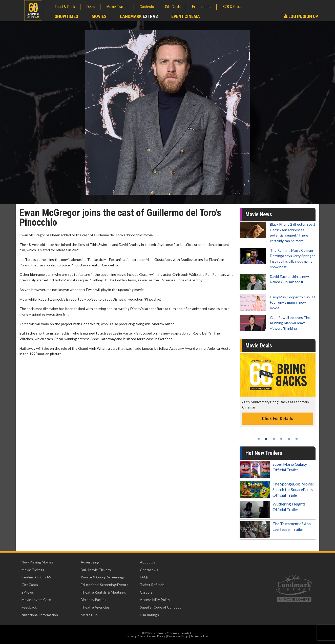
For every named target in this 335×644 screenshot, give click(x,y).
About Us (148, 562)
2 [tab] (266, 439)
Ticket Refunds (152, 585)
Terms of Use (200, 636)
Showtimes (66, 16)
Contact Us (149, 570)
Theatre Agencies (95, 607)
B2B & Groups (233, 7)
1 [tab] (259, 439)
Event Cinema (186, 16)
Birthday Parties (93, 600)
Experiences (202, 7)
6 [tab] (297, 439)
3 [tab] (274, 439)
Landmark (139, 16)
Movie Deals (259, 346)
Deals (91, 7)
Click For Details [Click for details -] (278, 418)
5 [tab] (289, 439)
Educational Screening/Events (104, 585)
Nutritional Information (40, 615)
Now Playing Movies (37, 562)
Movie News (259, 214)
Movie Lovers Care (36, 600)
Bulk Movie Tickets (96, 570)
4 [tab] (281, 439)
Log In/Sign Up (301, 16)
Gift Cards (173, 7)
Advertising (90, 562)
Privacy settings (178, 636)
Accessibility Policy (155, 600)
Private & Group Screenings (103, 577)
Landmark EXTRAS (36, 577)
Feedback (29, 607)
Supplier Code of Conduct (160, 607)
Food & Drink (65, 7)
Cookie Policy (156, 636)
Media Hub (89, 615)
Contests (147, 7)
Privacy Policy (136, 636)
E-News (28, 592)
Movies (99, 16)
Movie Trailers (117, 7)
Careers (146, 592)
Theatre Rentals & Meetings (103, 592)
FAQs (144, 577)
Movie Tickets (33, 570)
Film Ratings (149, 615)
